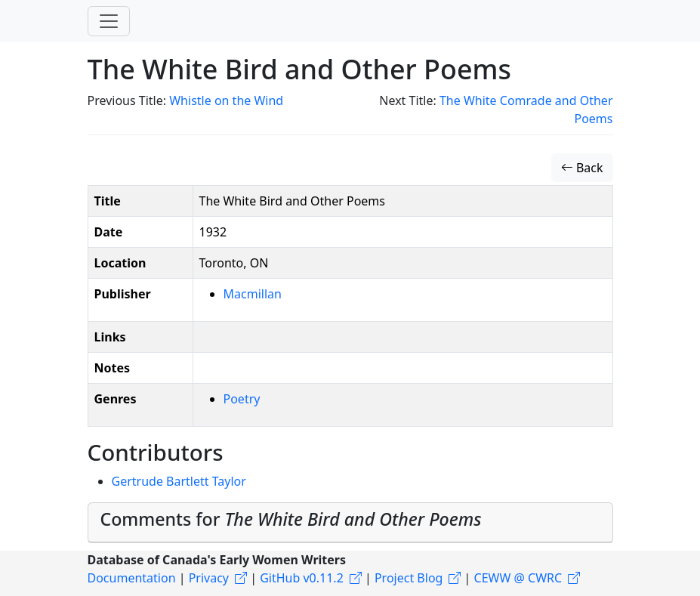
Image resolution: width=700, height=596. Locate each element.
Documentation (132, 578)
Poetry (242, 399)
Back (582, 168)
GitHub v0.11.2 (302, 578)
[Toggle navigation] (109, 21)
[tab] (350, 523)
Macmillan (253, 294)
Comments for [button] (291, 519)
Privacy (209, 578)
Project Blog (409, 578)
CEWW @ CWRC (518, 578)
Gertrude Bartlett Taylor (179, 481)
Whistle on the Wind (226, 100)
